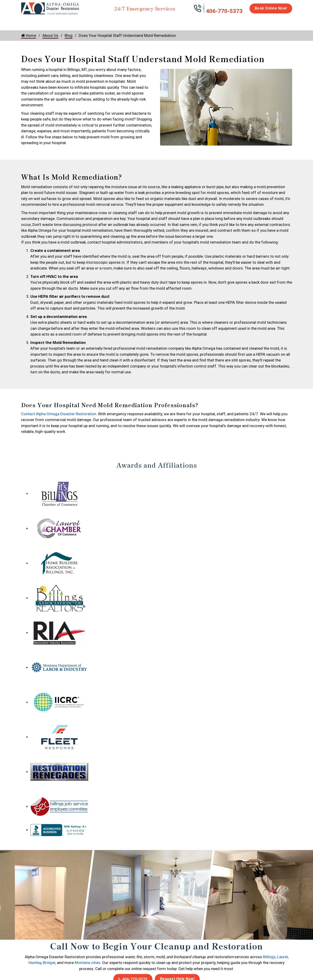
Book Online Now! (271, 8)
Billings (269, 957)
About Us (280, 24)
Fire (69, 21)
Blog (69, 35)
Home (26, 21)
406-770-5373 (224, 11)
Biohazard (183, 21)
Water (46, 21)
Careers (258, 21)
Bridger (49, 963)
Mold (125, 21)
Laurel (282, 957)
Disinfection (154, 21)
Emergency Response (216, 24)
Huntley (35, 963)
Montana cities (87, 963)
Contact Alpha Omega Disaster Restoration (59, 414)
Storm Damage (93, 24)
